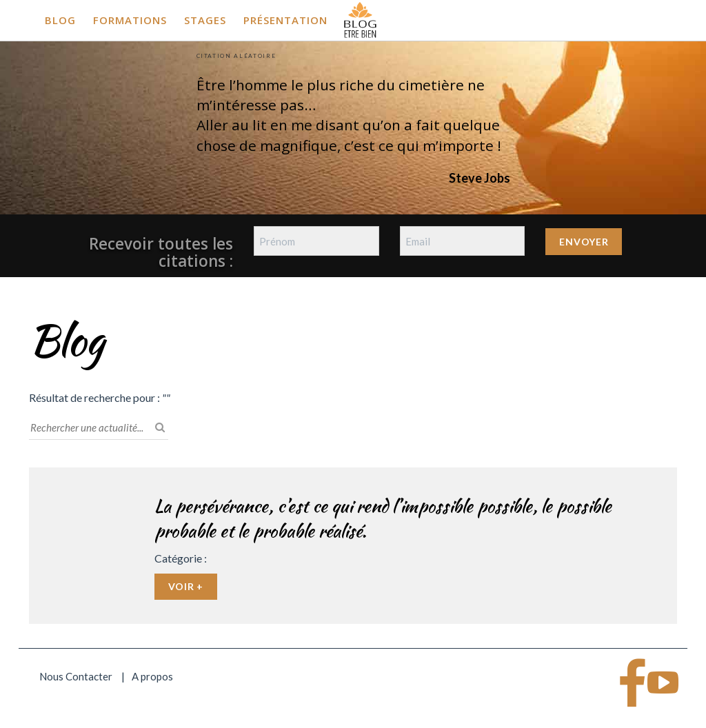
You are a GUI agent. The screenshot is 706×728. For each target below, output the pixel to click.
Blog (60, 20)
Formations (130, 20)
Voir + (186, 586)
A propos (152, 676)
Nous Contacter (76, 676)
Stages (205, 20)
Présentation (285, 20)
